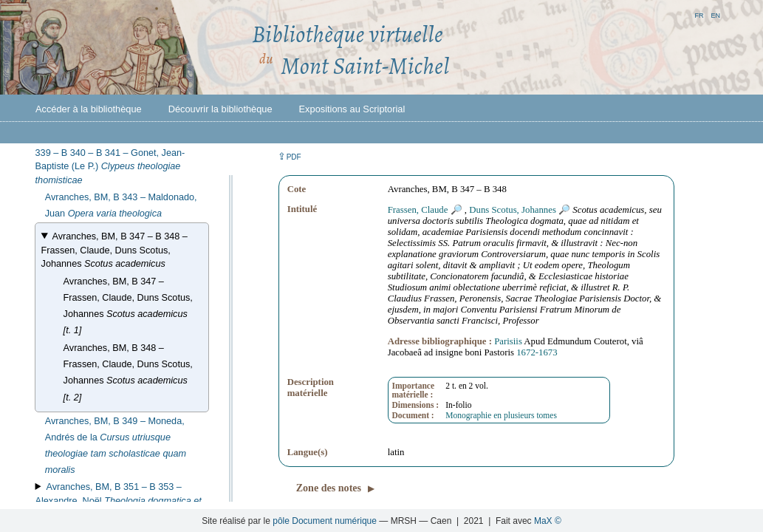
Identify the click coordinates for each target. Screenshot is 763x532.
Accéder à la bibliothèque (89, 109)
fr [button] (699, 14)
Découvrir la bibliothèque (220, 109)
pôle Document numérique (325, 521)
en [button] (715, 14)
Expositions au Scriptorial (352, 109)
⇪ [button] (290, 156)
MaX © (548, 521)
